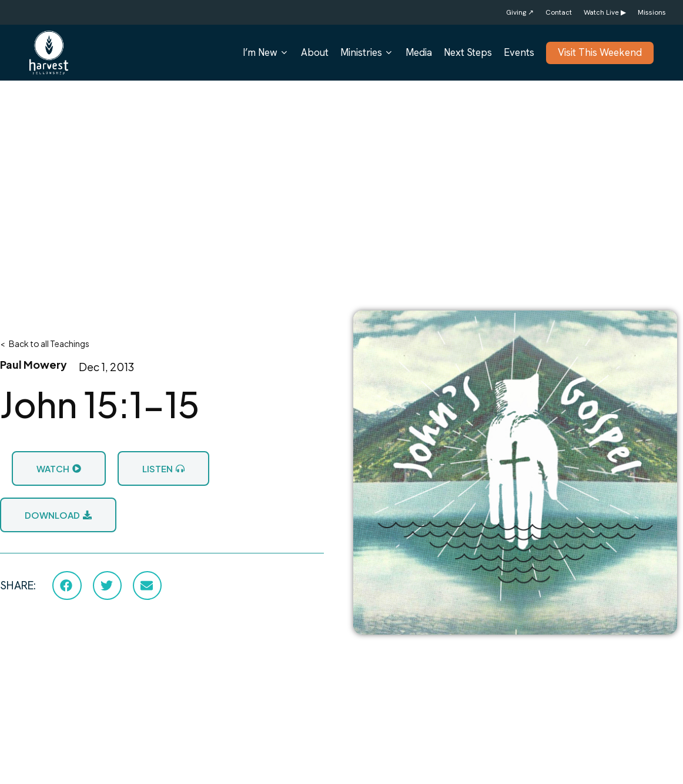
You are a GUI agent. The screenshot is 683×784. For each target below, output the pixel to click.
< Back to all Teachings (45, 343)
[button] (67, 585)
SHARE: (18, 586)
